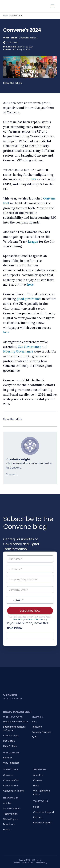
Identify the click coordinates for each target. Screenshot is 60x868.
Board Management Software (14, 729)
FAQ (34, 737)
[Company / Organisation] (30, 580)
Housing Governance (18, 351)
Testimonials (10, 814)
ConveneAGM (11, 780)
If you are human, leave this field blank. (28, 626)
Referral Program (43, 823)
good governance (29, 299)
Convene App (11, 736)
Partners (38, 817)
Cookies (16, 863)
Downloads (9, 824)
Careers (38, 780)
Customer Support (44, 812)
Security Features (42, 732)
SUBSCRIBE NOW (30, 611)
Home (6, 16)
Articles (7, 803)
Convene (8, 775)
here (30, 285)
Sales (36, 807)
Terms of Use (28, 863)
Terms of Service (35, 620)
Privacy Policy (18, 620)
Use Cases (9, 741)
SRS (34, 179)
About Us (38, 775)
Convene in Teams (14, 791)
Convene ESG (11, 786)
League (33, 242)
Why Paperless (11, 763)
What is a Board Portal (15, 722)
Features (37, 727)
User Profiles (10, 746)
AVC (34, 722)
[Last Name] (30, 569)
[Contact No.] (30, 600)
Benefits (8, 758)
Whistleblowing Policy (42, 793)
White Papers (11, 819)
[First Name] (30, 559)
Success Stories (12, 808)
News (36, 786)
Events (7, 830)
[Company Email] (30, 590)
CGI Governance (29, 347)
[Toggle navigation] (53, 6)
